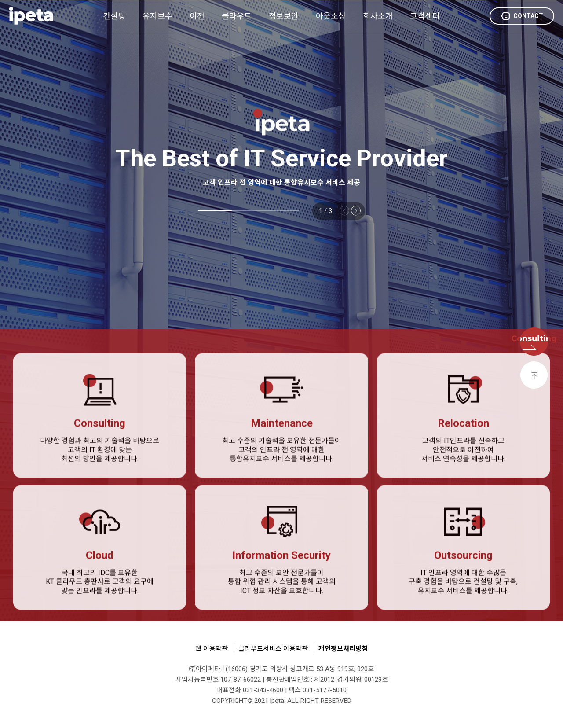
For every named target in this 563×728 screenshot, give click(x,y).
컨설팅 (114, 16)
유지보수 (157, 16)
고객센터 (425, 16)
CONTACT (522, 17)
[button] (356, 210)
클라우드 (237, 16)
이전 (197, 16)
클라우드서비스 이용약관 (273, 649)
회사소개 (378, 16)
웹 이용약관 (212, 649)
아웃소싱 (331, 16)
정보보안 (284, 16)
